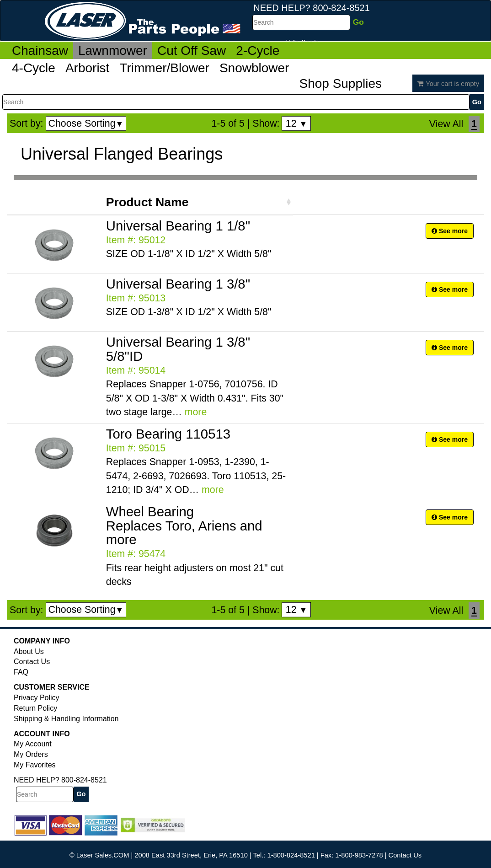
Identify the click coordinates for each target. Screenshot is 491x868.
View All (446, 124)
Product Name (147, 202)
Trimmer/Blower (164, 68)
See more (450, 231)
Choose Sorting (86, 123)
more (196, 412)
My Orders (31, 754)
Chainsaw (40, 51)
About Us (29, 651)
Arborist (87, 68)
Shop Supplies (340, 83)
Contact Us (32, 662)
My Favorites (35, 765)
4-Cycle (34, 68)
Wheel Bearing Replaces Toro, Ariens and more (184, 526)
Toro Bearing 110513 (168, 434)
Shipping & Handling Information (66, 719)
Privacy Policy (37, 698)
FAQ (21, 672)
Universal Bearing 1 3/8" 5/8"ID (178, 349)
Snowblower (254, 68)
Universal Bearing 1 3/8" (178, 284)
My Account (33, 744)
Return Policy (35, 708)
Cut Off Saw (192, 51)
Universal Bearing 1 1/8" (178, 226)
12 (296, 123)
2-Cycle (258, 51)
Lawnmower (113, 51)
